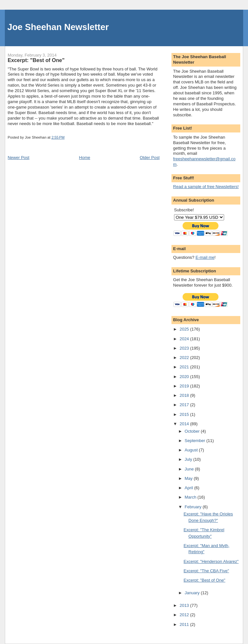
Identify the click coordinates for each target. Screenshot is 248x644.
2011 (185, 624)
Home (85, 158)
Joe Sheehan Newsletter (58, 27)
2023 (185, 348)
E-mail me (205, 257)
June (190, 469)
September (196, 441)
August (192, 450)
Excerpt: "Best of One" (205, 580)
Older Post (150, 158)
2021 (185, 367)
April (190, 488)
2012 (185, 615)
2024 (185, 339)
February (194, 507)
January (193, 593)
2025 (185, 329)
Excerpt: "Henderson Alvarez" (211, 561)
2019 (185, 386)
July (189, 459)
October (193, 431)
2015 (185, 414)
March (191, 497)
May (189, 478)
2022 (185, 358)
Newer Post (19, 158)
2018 (185, 395)
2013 (185, 605)
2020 (185, 377)
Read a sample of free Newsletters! (206, 187)
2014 (185, 424)
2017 (185, 405)
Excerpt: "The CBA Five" (207, 571)
